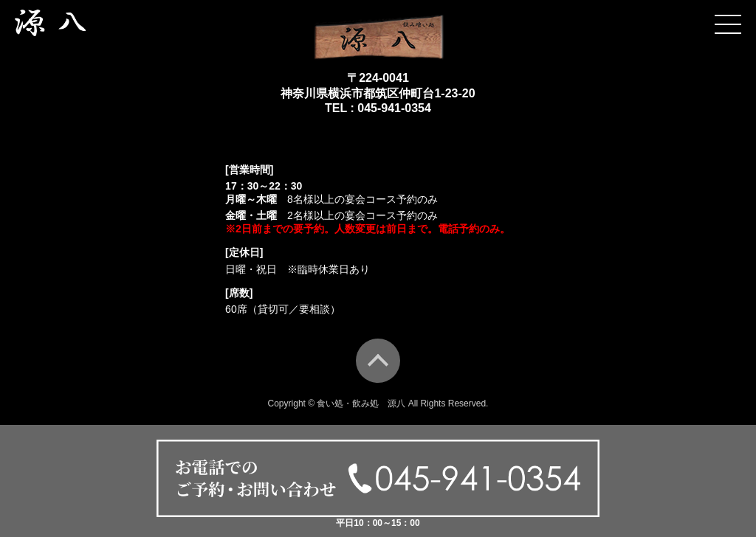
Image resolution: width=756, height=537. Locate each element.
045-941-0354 (394, 108)
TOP (378, 361)
